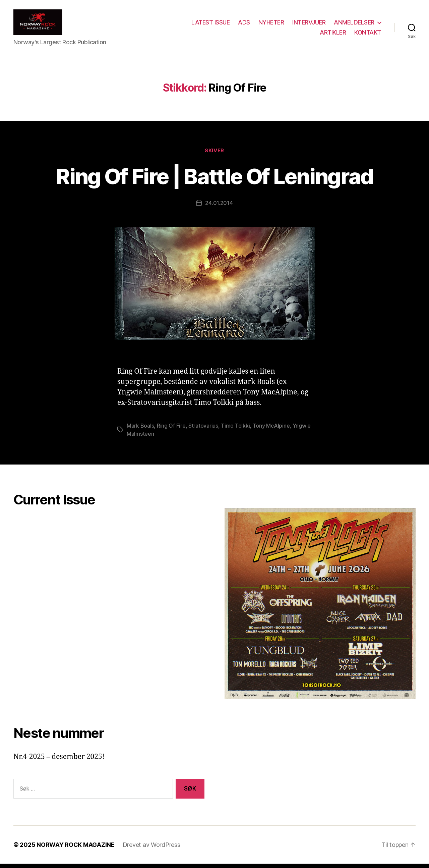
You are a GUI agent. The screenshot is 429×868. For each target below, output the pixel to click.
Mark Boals (140, 430)
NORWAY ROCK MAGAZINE (76, 849)
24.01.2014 (219, 207)
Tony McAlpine (271, 430)
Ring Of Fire (171, 430)
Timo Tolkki (235, 430)
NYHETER (271, 25)
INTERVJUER (309, 25)
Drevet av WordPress (151, 849)
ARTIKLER (333, 34)
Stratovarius (203, 430)
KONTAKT (368, 34)
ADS (244, 25)
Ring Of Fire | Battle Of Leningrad (214, 181)
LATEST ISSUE (210, 25)
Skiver (214, 155)
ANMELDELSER (354, 25)
